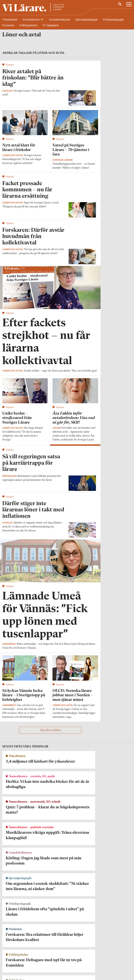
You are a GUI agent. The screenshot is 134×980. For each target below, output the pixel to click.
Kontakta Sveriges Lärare (109, 956)
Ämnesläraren (32, 19)
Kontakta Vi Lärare (12, 950)
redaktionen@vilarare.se (15, 955)
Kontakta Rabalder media (65, 952)
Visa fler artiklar (50, 733)
